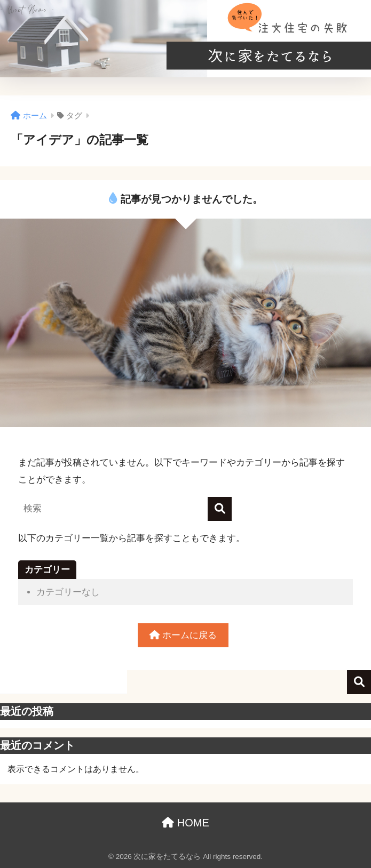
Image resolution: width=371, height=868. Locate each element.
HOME (185, 823)
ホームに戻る (183, 635)
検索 (359, 682)
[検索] (220, 509)
